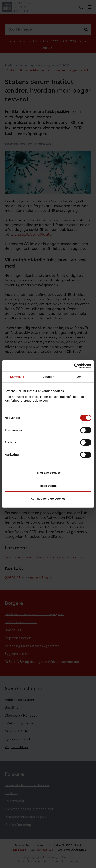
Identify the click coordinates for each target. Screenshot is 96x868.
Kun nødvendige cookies (48, 499)
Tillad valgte (48, 486)
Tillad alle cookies (48, 473)
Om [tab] (79, 377)
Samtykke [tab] (17, 377)
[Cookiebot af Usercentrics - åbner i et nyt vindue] (74, 366)
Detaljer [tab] (48, 377)
